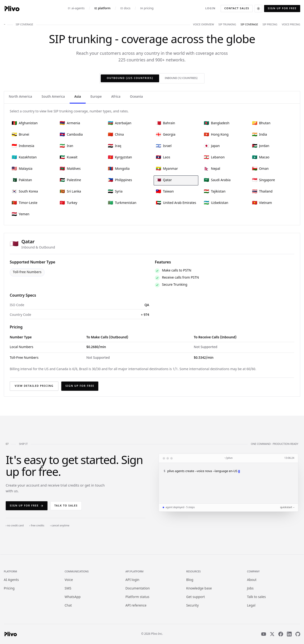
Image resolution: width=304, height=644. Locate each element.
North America (20, 97)
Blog (190, 580)
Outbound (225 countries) (130, 78)
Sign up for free (282, 9)
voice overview (204, 25)
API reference (136, 606)
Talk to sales (66, 506)
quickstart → (287, 507)
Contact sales (237, 9)
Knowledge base (199, 589)
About (252, 580)
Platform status (137, 597)
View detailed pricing (34, 386)
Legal (251, 606)
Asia (78, 97)
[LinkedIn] (289, 634)
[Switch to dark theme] (258, 9)
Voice (69, 580)
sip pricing (270, 25)
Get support (196, 597)
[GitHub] (298, 634)
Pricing (9, 589)
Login (210, 9)
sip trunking (227, 25)
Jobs (250, 589)
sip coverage (249, 25)
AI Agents (11, 580)
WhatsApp (73, 597)
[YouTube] (264, 634)
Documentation (138, 589)
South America (53, 97)
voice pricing (291, 25)
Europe (96, 97)
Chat (68, 606)
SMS (68, 589)
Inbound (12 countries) (181, 78)
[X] (272, 634)
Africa (116, 97)
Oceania (136, 97)
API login (132, 580)
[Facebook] (281, 634)
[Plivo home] (12, 9)
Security (192, 606)
